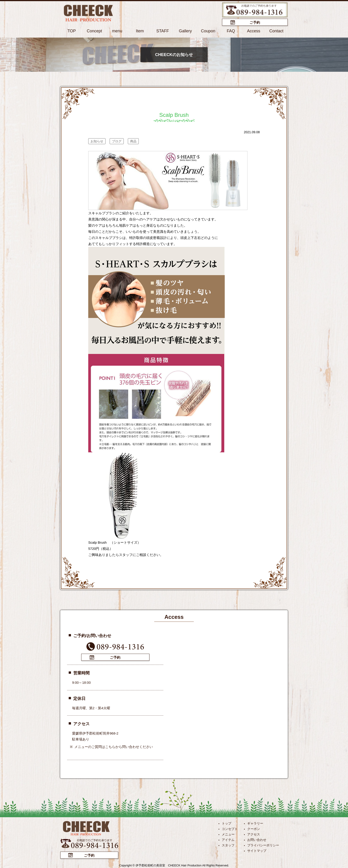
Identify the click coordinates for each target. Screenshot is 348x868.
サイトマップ (257, 851)
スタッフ (228, 845)
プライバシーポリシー (263, 845)
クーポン (254, 829)
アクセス (254, 834)
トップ (227, 823)
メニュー (228, 834)
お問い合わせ (257, 840)
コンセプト (230, 829)
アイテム (228, 840)
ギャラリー (255, 823)
